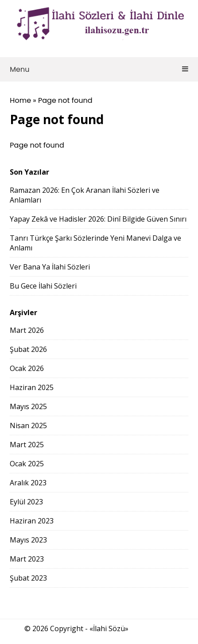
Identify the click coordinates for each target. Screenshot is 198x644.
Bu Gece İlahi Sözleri (43, 286)
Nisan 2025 (28, 425)
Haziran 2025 (32, 387)
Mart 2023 (27, 559)
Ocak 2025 (27, 464)
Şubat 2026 (28, 349)
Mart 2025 (27, 445)
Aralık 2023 (28, 483)
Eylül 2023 (26, 502)
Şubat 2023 (28, 578)
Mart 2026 (27, 330)
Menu (99, 69)
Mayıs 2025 (28, 406)
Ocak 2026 (27, 368)
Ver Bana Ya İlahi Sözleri (50, 267)
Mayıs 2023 (28, 540)
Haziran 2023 (32, 521)
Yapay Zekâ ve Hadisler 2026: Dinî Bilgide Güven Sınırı (98, 219)
